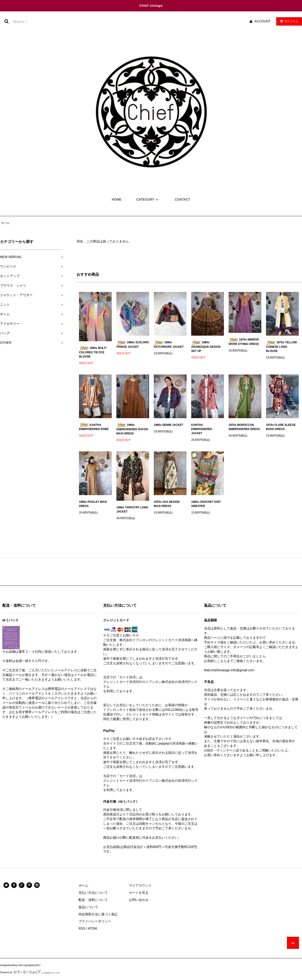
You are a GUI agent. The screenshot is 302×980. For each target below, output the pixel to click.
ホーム (5, 223)
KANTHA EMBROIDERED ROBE (94, 427)
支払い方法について (93, 893)
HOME (117, 199)
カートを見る (139, 893)
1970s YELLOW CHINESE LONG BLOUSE (281, 347)
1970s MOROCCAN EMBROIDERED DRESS (244, 427)
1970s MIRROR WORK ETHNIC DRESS (244, 342)
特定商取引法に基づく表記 (98, 914)
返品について (88, 907)
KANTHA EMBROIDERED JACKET (202, 429)
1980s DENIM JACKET (169, 425)
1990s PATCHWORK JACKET (169, 344)
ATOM (92, 928)
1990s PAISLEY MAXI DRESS (93, 504)
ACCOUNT (262, 21)
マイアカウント (140, 885)
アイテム (288, 21)
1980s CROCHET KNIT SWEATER (206, 504)
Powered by (30, 972)
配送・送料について (93, 900)
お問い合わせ (139, 900)
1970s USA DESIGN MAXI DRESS (167, 504)
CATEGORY (148, 199)
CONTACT (182, 199)
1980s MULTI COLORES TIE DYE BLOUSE (93, 352)
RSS (82, 928)
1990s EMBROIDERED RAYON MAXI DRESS (132, 429)
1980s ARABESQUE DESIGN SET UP (206, 347)
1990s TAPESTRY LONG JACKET (132, 510)
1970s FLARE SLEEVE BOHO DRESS (281, 427)
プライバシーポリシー (95, 921)
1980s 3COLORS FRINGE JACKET (133, 344)
